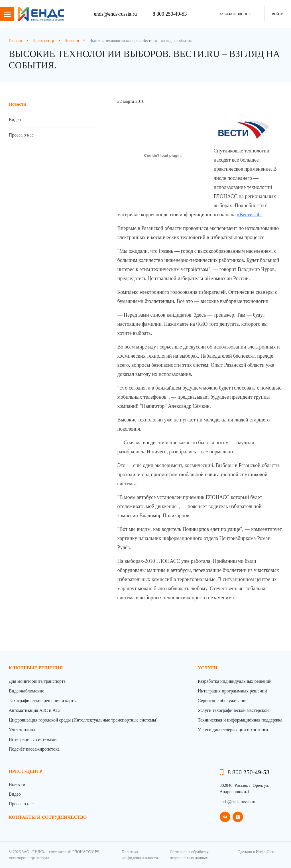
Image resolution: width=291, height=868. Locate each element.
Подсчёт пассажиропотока (34, 749)
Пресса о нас (21, 135)
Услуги (208, 668)
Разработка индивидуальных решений (235, 681)
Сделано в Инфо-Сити (257, 852)
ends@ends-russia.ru (116, 14)
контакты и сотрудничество (48, 817)
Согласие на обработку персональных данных (189, 855)
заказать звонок (235, 14)
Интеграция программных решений (232, 691)
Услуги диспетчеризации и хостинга (233, 730)
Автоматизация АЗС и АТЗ (35, 710)
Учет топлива (22, 730)
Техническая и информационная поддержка (240, 720)
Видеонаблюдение (27, 691)
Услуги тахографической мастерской (233, 710)
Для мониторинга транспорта (37, 681)
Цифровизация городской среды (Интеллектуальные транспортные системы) (83, 720)
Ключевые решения (36, 668)
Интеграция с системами (33, 739)
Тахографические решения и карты (43, 701)
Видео (15, 120)
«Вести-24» (249, 215)
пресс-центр (26, 771)
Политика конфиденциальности (140, 855)
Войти (278, 14)
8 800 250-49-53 (170, 14)
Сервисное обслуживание (223, 701)
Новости (18, 104)
